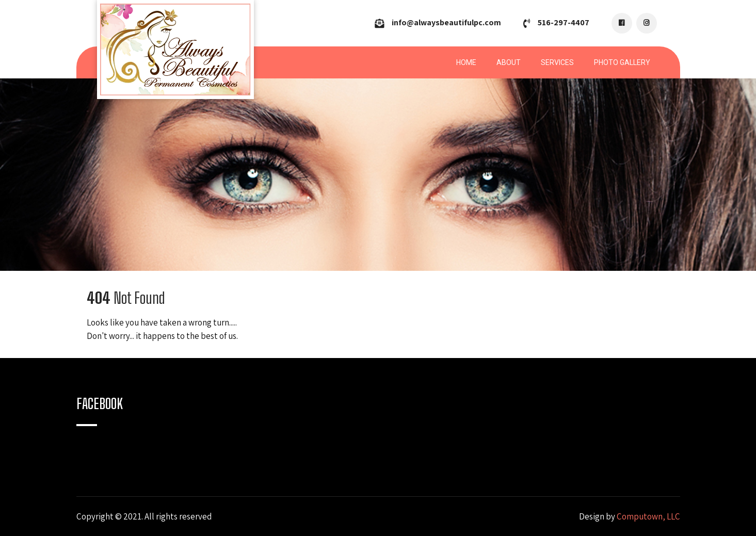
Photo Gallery (622, 62)
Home (466, 62)
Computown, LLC (648, 516)
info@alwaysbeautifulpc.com (446, 22)
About (509, 62)
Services (557, 62)
